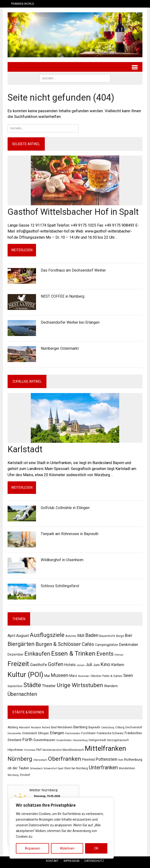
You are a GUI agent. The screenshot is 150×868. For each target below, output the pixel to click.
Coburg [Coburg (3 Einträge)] (120, 727)
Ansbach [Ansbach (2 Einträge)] (36, 727)
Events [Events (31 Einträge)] (105, 654)
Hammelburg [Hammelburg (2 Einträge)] (80, 740)
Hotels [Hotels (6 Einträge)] (70, 665)
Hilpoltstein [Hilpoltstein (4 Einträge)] (15, 750)
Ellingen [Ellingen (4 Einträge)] (43, 733)
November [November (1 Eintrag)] (84, 676)
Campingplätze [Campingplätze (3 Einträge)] (107, 645)
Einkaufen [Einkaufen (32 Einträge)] (37, 654)
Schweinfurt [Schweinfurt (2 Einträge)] (50, 768)
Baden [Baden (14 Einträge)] (92, 635)
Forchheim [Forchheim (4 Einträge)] (89, 733)
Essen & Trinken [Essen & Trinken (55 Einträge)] (73, 654)
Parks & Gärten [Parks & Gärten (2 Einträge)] (112, 676)
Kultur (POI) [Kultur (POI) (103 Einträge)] (25, 675)
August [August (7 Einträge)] (23, 635)
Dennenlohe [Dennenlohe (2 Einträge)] (14, 734)
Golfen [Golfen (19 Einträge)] (56, 664)
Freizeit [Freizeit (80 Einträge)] (18, 664)
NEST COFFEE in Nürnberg (63, 296)
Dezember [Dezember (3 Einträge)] (16, 655)
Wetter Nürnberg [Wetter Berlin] (43, 790)
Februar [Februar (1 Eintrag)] (119, 655)
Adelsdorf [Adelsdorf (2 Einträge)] (25, 727)
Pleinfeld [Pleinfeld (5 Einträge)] (88, 760)
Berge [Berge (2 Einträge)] (120, 636)
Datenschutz (94, 861)
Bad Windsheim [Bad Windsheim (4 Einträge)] (62, 727)
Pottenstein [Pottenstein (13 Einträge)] (107, 760)
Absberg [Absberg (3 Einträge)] (13, 727)
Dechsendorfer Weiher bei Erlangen (70, 322)
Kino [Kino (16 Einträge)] (105, 665)
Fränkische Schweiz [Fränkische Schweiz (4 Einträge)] (110, 733)
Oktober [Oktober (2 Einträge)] (96, 676)
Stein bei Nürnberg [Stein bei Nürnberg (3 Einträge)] (76, 768)
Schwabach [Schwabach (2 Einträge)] (36, 768)
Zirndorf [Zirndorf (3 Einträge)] (25, 775)
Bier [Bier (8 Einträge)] (129, 635)
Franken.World (23, 4)
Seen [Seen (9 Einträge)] (128, 676)
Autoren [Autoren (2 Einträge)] (71, 636)
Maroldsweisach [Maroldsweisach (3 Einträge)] (73, 750)
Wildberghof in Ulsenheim (62, 560)
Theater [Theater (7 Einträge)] (49, 686)
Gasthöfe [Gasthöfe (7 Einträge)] (39, 665)
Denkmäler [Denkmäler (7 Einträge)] (129, 644)
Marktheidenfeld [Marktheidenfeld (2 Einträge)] (52, 750)
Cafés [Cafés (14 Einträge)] (88, 644)
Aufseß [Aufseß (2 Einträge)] (46, 727)
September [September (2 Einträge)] (15, 686)
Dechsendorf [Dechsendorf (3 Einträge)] (134, 727)
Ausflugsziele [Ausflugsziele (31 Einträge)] (47, 635)
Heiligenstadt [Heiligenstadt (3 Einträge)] (97, 740)
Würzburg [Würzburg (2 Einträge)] (13, 775)
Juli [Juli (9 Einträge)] (89, 665)
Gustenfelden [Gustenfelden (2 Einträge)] (64, 740)
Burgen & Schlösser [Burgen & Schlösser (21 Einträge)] (58, 644)
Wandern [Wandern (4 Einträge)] (111, 686)
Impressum (71, 861)
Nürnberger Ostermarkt (60, 348)
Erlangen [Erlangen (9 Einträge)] (57, 733)
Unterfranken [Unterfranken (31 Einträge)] (103, 767)
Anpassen (32, 848)
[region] (62, 828)
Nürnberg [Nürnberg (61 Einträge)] (20, 759)
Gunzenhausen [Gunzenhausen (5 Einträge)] (44, 740)
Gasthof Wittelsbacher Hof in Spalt (73, 212)
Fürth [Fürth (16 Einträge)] (27, 740)
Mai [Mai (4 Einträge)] (47, 676)
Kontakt (52, 861)
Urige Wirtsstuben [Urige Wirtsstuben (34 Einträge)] (80, 685)
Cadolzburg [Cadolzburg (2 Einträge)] (108, 727)
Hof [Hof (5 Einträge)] (39, 750)
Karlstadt (25, 449)
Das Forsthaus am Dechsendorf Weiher (73, 270)
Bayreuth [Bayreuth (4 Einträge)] (94, 727)
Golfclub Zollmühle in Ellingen (65, 508)
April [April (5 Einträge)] (11, 636)
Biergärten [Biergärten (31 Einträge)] (21, 644)
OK (96, 848)
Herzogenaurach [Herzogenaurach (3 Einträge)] (118, 740)
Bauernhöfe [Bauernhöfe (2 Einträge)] (107, 636)
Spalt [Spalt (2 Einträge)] (61, 768)
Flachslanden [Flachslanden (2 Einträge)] (73, 734)
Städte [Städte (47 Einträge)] (32, 685)
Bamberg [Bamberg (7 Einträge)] (80, 727)
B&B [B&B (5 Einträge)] (81, 636)
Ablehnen (67, 848)
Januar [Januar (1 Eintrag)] (81, 665)
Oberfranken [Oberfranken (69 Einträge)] (65, 759)
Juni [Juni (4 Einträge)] (96, 665)
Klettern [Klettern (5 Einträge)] (118, 665)
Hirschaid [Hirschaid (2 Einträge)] (30, 750)
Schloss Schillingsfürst (60, 586)
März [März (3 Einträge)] (73, 676)
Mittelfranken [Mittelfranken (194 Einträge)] (105, 749)
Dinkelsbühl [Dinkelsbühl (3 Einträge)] (30, 734)
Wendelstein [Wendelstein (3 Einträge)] (127, 768)
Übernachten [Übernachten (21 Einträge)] (22, 694)
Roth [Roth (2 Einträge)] (121, 760)
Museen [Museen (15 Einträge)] (59, 676)
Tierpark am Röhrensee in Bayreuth (70, 534)
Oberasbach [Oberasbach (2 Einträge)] (40, 760)
